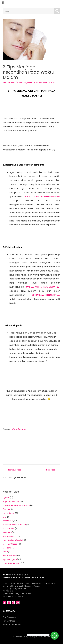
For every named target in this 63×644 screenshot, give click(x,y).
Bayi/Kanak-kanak (11, 502)
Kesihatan (7, 532)
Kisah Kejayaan (10, 536)
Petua (5, 552)
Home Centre (9, 513)
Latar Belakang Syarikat (13, 540)
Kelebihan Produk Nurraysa (14, 525)
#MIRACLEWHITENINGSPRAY (46, 295)
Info (5, 517)
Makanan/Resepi (10, 544)
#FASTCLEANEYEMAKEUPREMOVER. (42, 196)
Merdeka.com (19, 429)
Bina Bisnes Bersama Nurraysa (16, 505)
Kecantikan (9, 82)
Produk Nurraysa (10, 556)
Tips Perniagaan (10, 559)
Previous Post (13, 470)
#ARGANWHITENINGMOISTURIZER (43, 287)
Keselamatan (9, 529)
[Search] (57, 11)
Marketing (7, 548)
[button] (3, 3)
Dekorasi (7, 509)
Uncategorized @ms (12, 563)
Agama (6, 498)
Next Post (52, 470)
